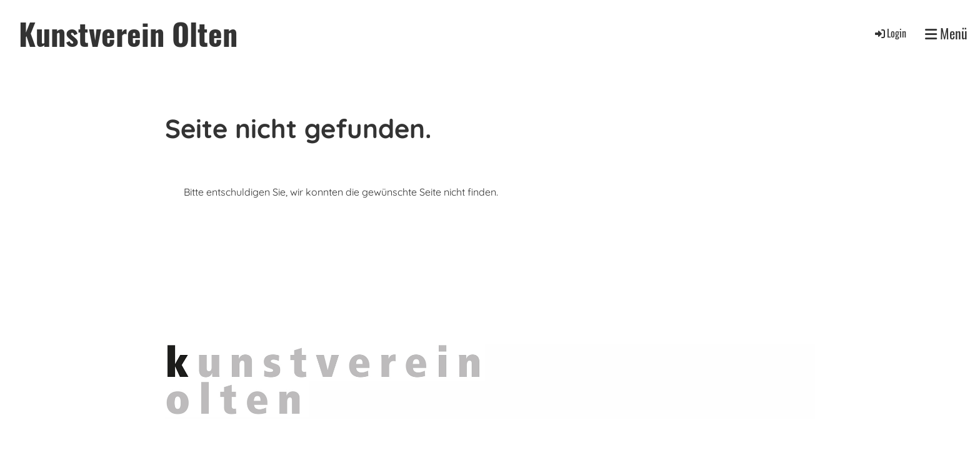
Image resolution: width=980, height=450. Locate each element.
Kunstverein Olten (128, 33)
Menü (946, 33)
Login (890, 33)
